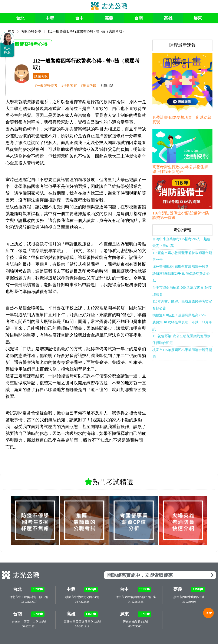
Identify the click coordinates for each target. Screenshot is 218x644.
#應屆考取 (89, 86)
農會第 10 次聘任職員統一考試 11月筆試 (182, 326)
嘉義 (109, 18)
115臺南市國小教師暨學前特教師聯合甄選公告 (182, 256)
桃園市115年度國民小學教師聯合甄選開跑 (182, 353)
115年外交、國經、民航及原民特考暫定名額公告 (182, 305)
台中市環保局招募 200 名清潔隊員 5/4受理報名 (182, 291)
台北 (20, 18)
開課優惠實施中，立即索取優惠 (161, 575)
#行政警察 (69, 86)
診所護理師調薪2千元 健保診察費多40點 (181, 277)
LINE (38, 589)
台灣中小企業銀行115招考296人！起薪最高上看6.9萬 (181, 242)
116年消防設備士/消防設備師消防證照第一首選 (181, 216)
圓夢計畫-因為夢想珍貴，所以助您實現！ (182, 120)
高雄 (168, 18)
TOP (208, 613)
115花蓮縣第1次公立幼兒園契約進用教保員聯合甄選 (181, 339)
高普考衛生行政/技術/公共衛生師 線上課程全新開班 (180, 169)
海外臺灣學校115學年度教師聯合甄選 (180, 267)
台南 (139, 18)
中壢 (50, 18)
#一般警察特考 (46, 86)
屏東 (198, 18)
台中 (79, 18)
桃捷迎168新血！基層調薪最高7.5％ (179, 315)
